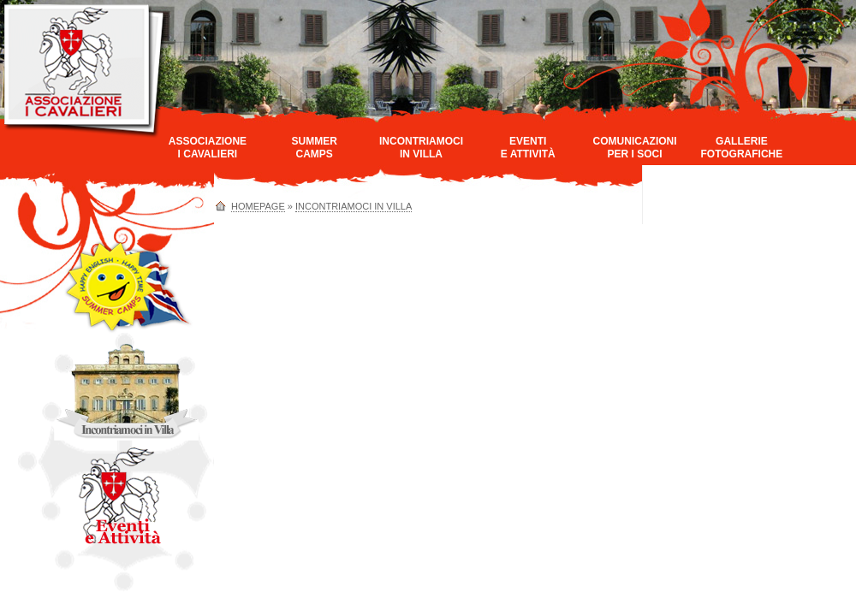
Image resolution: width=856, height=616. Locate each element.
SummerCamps (315, 148)
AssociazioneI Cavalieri (208, 148)
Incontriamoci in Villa (354, 206)
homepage (258, 206)
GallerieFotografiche (741, 148)
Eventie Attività (528, 148)
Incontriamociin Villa (421, 148)
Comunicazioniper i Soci (635, 148)
